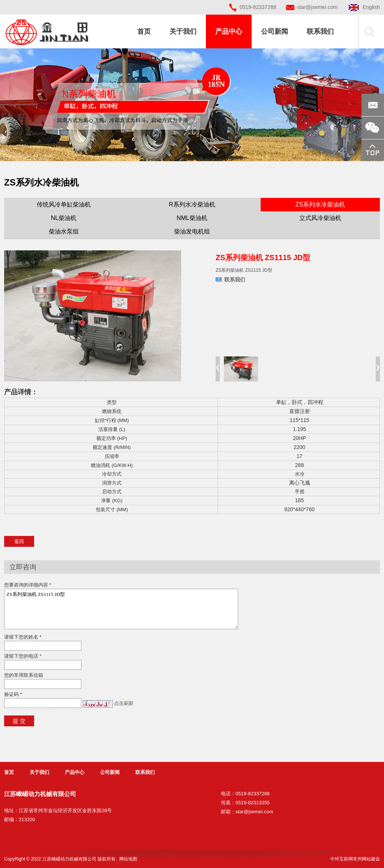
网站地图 (128, 859)
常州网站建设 (366, 859)
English (364, 7)
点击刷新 (124, 703)
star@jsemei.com (317, 7)
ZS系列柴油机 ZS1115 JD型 (121, 609)
